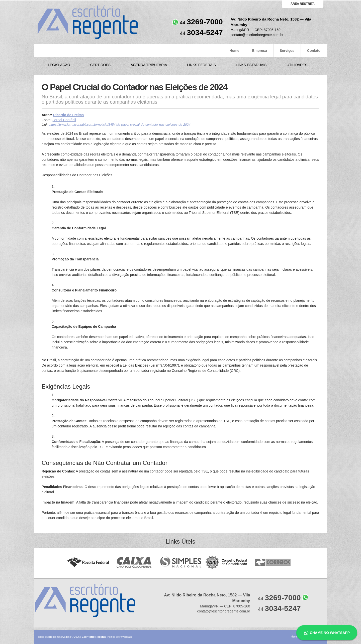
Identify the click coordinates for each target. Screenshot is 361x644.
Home (235, 51)
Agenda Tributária (149, 65)
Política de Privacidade (120, 637)
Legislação (59, 65)
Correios (273, 562)
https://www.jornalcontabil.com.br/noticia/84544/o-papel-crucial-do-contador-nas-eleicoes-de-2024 (120, 125)
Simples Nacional (181, 562)
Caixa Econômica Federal (134, 562)
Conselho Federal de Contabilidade (227, 562)
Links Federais (201, 65)
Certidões (100, 65)
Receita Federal (88, 562)
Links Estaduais (251, 65)
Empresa (260, 51)
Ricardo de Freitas (68, 115)
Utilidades (297, 65)
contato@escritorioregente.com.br (257, 35)
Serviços (287, 51)
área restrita (303, 4)
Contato (314, 51)
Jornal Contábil (64, 120)
